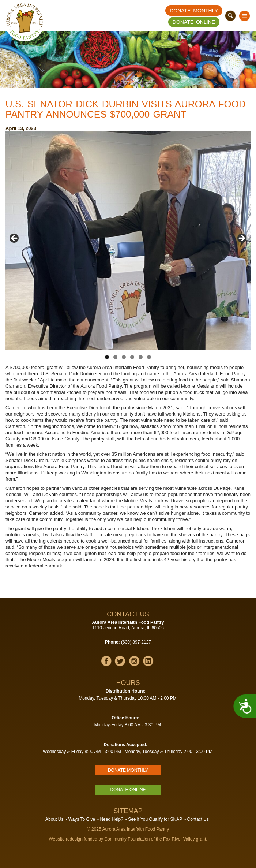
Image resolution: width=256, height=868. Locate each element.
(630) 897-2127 (136, 642)
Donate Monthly (194, 11)
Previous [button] (15, 239)
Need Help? (111, 819)
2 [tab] (115, 357)
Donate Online (194, 22)
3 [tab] (124, 357)
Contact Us (198, 819)
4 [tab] (132, 357)
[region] (128, 241)
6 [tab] (149, 357)
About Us (54, 819)
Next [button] (241, 239)
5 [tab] (141, 357)
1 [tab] (107, 357)
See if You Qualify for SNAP (155, 819)
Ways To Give (82, 819)
